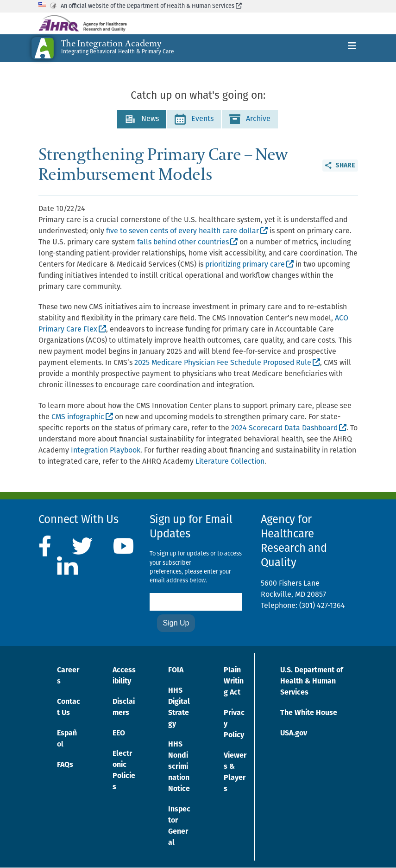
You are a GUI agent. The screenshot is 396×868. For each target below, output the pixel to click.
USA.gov (294, 734)
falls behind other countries (187, 243)
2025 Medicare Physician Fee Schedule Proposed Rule (227, 363)
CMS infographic (82, 417)
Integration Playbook (106, 451)
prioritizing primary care (249, 265)
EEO (119, 734)
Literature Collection (230, 462)
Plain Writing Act (234, 682)
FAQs (65, 765)
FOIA (176, 670)
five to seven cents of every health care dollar (187, 231)
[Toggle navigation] (352, 48)
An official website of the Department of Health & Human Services (151, 6)
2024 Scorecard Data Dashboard (289, 428)
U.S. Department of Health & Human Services (312, 682)
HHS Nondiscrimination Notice (179, 767)
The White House (309, 713)
